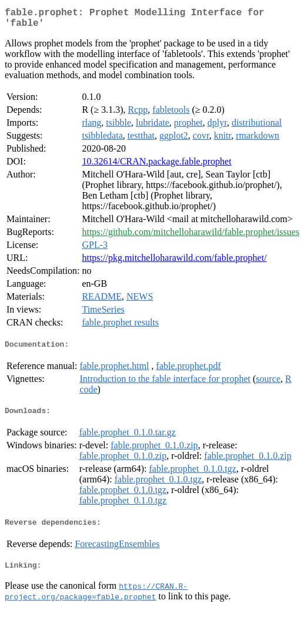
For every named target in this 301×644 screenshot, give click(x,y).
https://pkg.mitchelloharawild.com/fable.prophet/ (174, 262)
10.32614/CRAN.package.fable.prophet (156, 166)
